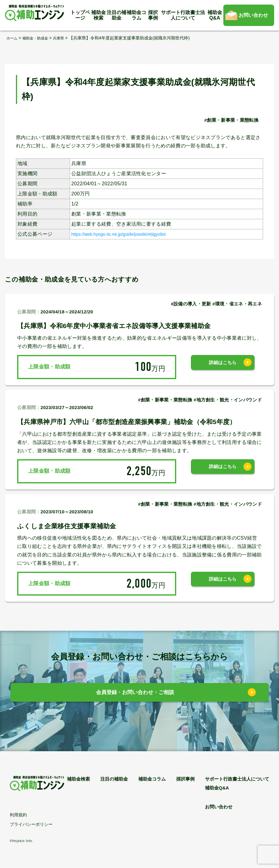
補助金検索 (99, 15)
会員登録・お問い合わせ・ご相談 (135, 694)
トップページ (80, 15)
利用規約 (18, 815)
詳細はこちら (223, 367)
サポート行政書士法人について (183, 15)
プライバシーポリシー (31, 825)
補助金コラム (136, 15)
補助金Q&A (215, 15)
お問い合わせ (253, 15)
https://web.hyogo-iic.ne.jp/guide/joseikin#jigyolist (127, 234)
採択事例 (153, 15)
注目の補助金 (117, 15)
